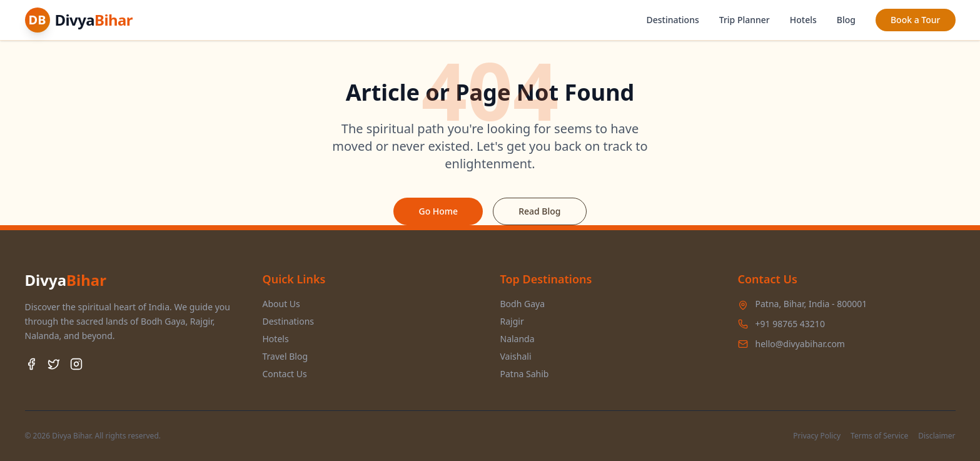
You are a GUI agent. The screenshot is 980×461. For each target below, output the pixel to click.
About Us (281, 304)
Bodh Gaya (523, 304)
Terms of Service (879, 436)
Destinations (672, 20)
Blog (846, 20)
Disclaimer (937, 436)
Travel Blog (285, 356)
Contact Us (285, 374)
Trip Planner (745, 20)
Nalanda (518, 339)
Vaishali (516, 356)
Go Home (438, 211)
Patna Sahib (525, 374)
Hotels (803, 20)
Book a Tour (916, 20)
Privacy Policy (817, 436)
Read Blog (539, 211)
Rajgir (512, 321)
